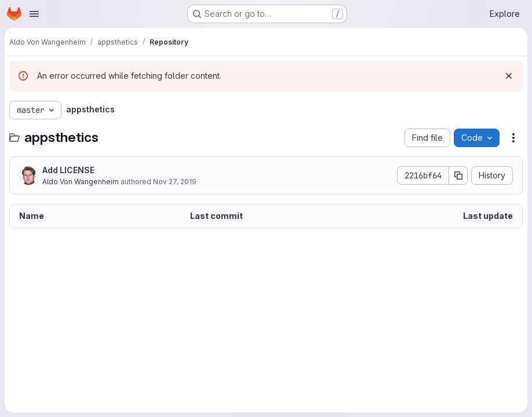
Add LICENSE (68, 170)
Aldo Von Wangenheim (81, 182)
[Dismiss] (509, 76)
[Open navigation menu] (34, 14)
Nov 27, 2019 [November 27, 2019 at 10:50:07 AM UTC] (175, 182)
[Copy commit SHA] (458, 175)
